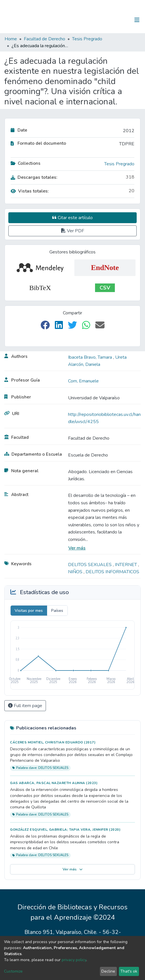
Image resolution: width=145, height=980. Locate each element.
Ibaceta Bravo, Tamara (91, 357)
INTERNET (126, 565)
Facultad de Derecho (45, 39)
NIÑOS (76, 572)
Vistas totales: (30, 191)
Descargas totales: (34, 177)
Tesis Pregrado (87, 39)
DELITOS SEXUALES (90, 565)
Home (11, 39)
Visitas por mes (29, 611)
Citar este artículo (72, 218)
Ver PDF (73, 231)
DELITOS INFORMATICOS (112, 572)
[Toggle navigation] (137, 20)
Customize (13, 971)
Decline (108, 971)
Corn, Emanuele (83, 381)
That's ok (129, 971)
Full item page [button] (25, 706)
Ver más (77, 548)
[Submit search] (107, 20)
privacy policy (74, 960)
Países (57, 611)
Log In (119, 20)
